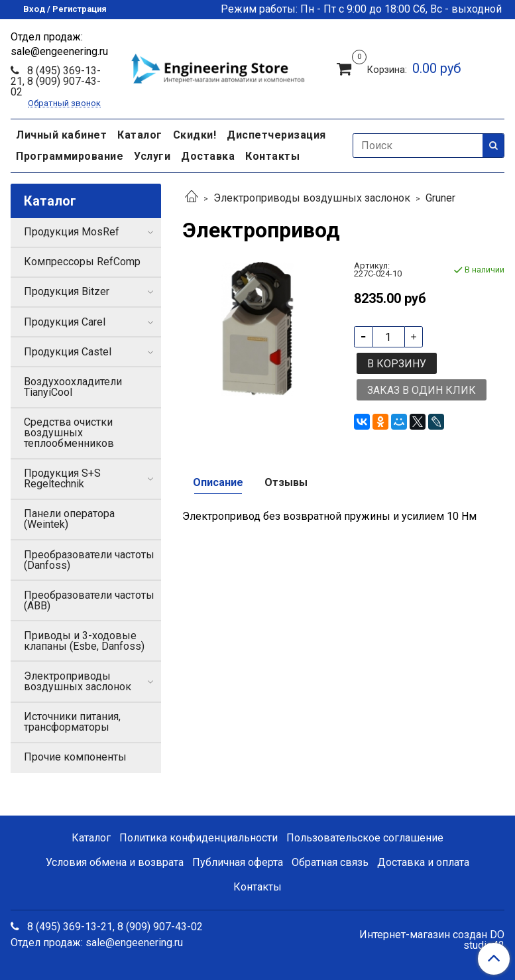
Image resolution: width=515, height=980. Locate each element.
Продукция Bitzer (67, 291)
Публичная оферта (238, 862)
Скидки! (195, 135)
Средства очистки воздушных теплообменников (69, 433)
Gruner (440, 198)
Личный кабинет (61, 135)
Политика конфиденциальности (199, 838)
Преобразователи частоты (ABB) (89, 600)
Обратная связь (330, 862)
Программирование (70, 156)
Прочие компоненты (75, 757)
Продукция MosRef (72, 232)
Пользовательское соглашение (365, 838)
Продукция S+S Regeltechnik (62, 478)
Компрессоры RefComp (82, 262)
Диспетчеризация (276, 135)
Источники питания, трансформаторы (72, 722)
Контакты (272, 156)
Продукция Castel (68, 352)
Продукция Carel (65, 322)
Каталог (140, 135)
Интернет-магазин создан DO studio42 (432, 940)
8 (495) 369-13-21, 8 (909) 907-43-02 (56, 81)
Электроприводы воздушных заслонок (312, 198)
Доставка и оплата (423, 862)
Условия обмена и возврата (115, 862)
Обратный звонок (64, 104)
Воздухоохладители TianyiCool (73, 387)
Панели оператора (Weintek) (69, 519)
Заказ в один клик (422, 390)
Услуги (152, 156)
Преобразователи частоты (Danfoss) (89, 560)
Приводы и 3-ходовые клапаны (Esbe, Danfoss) (84, 641)
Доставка (208, 156)
